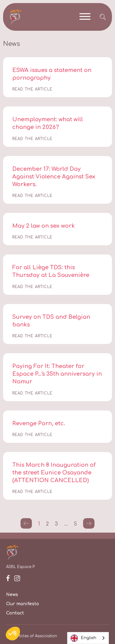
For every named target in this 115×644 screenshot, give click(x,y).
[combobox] (88, 638)
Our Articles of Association (32, 636)
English (83, 638)
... (66, 524)
